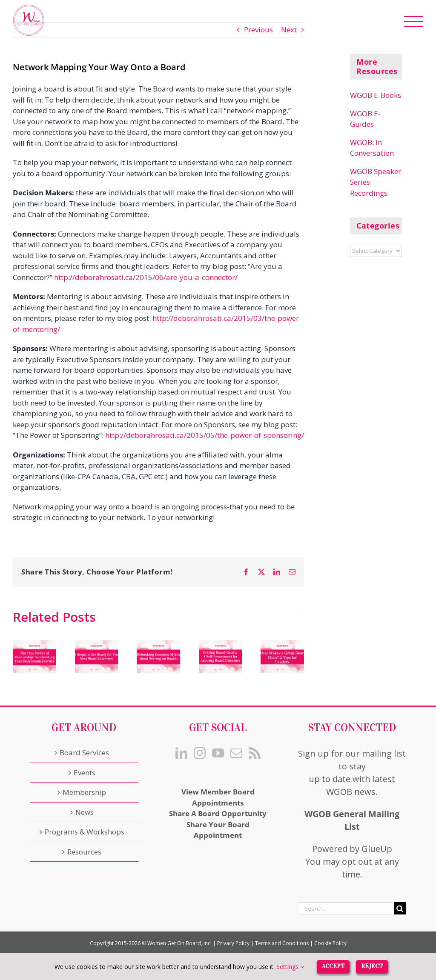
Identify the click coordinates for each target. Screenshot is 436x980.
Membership (84, 792)
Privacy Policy (233, 943)
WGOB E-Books (376, 95)
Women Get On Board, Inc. (179, 943)
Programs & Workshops (85, 832)
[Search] (400, 908)
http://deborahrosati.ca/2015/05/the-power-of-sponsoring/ (205, 435)
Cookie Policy (330, 943)
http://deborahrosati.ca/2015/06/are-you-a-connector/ (146, 277)
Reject (372, 966)
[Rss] (255, 753)
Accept (333, 966)
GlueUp (377, 849)
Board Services (84, 753)
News (85, 812)
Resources (84, 852)
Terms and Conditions (282, 943)
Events (85, 773)
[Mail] (236, 753)
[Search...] (346, 908)
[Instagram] (200, 753)
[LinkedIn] (181, 753)
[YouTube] (218, 753)
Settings (290, 967)
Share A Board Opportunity (218, 813)
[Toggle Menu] (414, 21)
